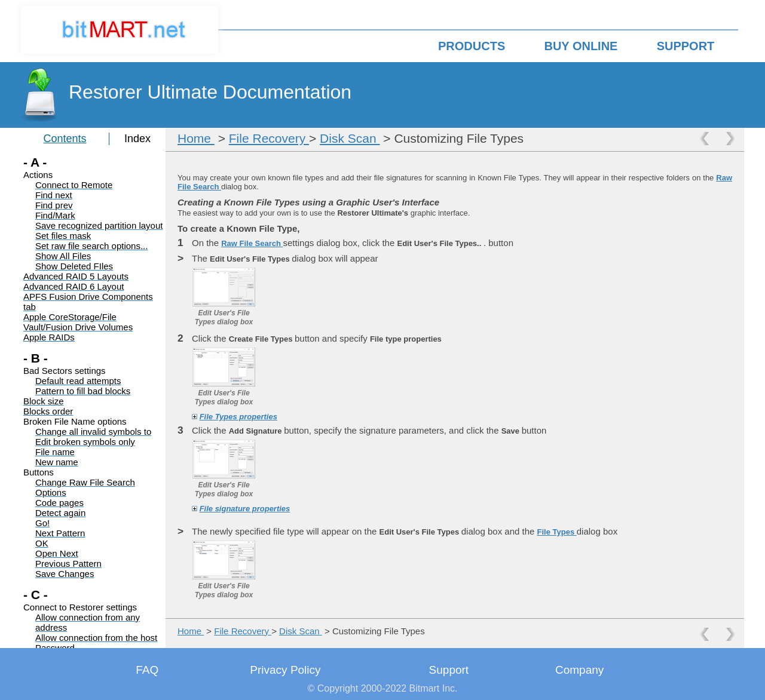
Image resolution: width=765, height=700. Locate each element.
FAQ (147, 670)
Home (196, 138)
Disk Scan (350, 138)
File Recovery (269, 138)
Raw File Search (252, 243)
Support (449, 670)
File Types (557, 532)
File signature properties (245, 509)
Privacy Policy (285, 670)
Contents (65, 139)
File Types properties (238, 417)
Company (579, 670)
